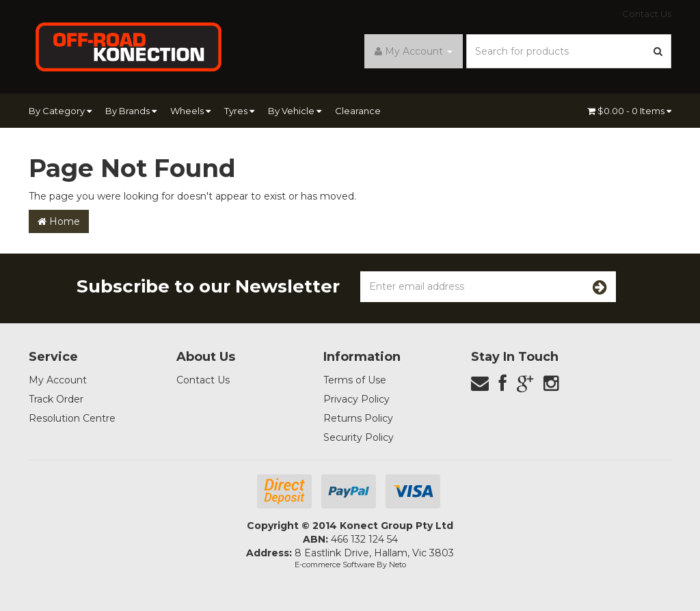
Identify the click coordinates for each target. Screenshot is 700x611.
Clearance (358, 111)
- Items (629, 111)
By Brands (131, 111)
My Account (58, 380)
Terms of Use (355, 380)
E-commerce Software (335, 565)
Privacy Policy (356, 399)
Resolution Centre (72, 418)
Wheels (190, 111)
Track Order (56, 399)
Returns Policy (358, 418)
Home (59, 221)
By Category (60, 111)
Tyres (239, 111)
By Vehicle (295, 111)
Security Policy (359, 437)
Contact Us (647, 14)
